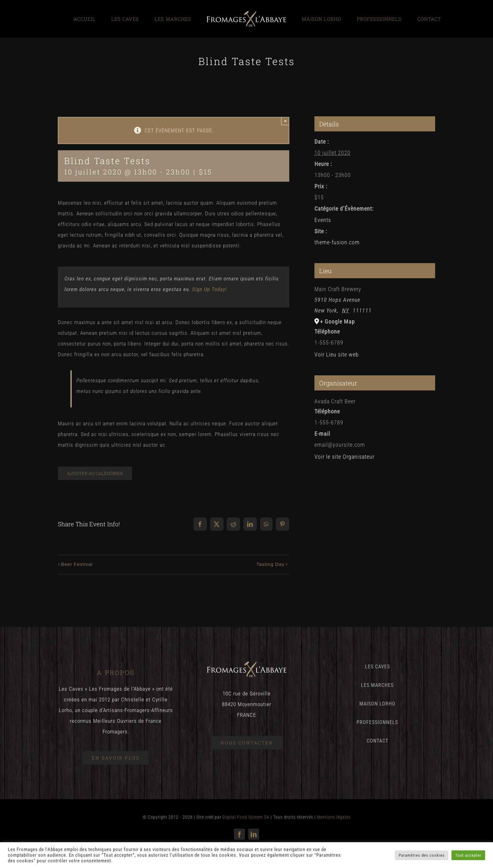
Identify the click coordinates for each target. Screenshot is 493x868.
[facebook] (239, 834)
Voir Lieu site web (337, 354)
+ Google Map (338, 321)
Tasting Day (271, 564)
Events (323, 220)
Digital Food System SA (246, 817)
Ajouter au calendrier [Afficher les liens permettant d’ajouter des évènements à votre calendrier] (95, 473)
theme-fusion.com (337, 242)
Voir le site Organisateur (344, 457)
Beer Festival (77, 564)
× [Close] (285, 121)
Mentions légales (334, 817)
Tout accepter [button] (468, 855)
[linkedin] (254, 834)
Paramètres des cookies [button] (422, 855)
